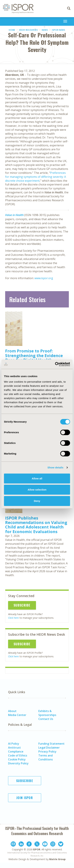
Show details (56, 467)
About (12, 711)
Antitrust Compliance (16, 750)
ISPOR (37, 849)
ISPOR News (59, 30)
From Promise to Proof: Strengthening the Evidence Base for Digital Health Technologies (34, 358)
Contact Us (46, 719)
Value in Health (14, 215)
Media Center (17, 715)
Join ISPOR (25, 798)
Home (12, 30)
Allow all (37, 478)
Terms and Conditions (46, 757)
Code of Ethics (18, 755)
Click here (13, 618)
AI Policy (14, 744)
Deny (37, 501)
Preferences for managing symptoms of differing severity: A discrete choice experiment (36, 177)
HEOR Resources (28, 30)
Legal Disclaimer (49, 748)
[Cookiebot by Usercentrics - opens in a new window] (55, 364)
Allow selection (37, 490)
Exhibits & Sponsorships (47, 713)
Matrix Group (57, 859)
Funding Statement (51, 744)
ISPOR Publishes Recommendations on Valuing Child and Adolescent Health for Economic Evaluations (36, 525)
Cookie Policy (17, 759)
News (45, 30)
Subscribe (22, 605)
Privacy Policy (47, 752)
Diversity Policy (18, 763)
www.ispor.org (44, 278)
